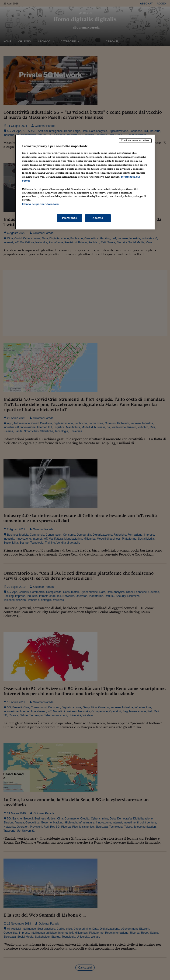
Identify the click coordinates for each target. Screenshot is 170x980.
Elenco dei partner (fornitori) (40, 204)
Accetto (98, 218)
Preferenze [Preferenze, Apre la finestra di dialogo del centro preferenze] (69, 218)
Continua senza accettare (135, 141)
